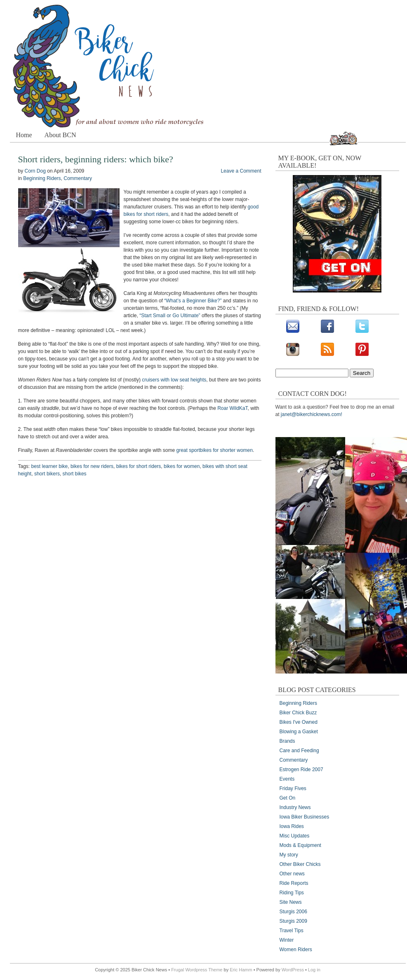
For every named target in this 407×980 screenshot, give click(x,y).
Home (24, 135)
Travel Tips (292, 931)
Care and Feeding (299, 751)
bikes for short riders (139, 466)
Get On (288, 798)
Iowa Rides (292, 826)
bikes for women (182, 466)
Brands (287, 741)
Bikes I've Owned (299, 722)
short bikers (47, 474)
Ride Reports (294, 883)
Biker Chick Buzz (298, 713)
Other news (292, 874)
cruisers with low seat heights (174, 380)
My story (289, 855)
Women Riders (296, 950)
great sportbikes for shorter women (215, 450)
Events (287, 779)
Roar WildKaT (232, 408)
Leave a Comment (241, 171)
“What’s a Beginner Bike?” (193, 301)
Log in (314, 970)
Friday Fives (293, 788)
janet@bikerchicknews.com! (312, 414)
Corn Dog (35, 171)
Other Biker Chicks (300, 864)
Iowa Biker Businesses (305, 817)
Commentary (78, 178)
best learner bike (50, 466)
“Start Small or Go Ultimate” (170, 316)
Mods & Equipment (300, 845)
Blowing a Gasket (299, 732)
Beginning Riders (42, 178)
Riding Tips (292, 893)
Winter (287, 940)
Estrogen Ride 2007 (301, 769)
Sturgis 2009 (293, 921)
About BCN (60, 135)
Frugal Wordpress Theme (197, 970)
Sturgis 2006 (293, 912)
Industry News (295, 807)
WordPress (293, 970)
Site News (291, 902)
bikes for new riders (92, 466)
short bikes (75, 474)
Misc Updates (295, 836)
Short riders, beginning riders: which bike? (96, 159)
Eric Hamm (241, 970)
